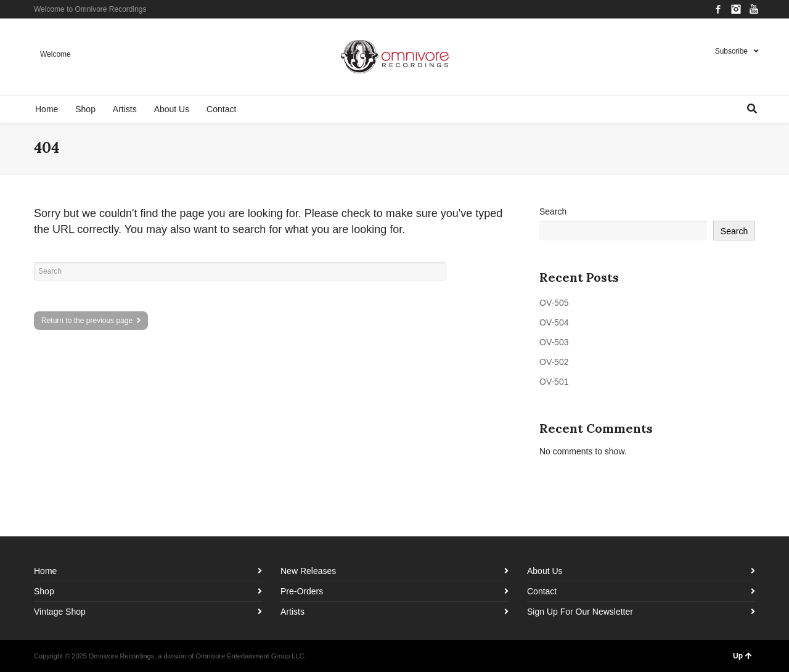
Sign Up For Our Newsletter (580, 612)
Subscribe (731, 51)
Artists (292, 612)
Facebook (718, 9)
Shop (44, 591)
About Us (545, 571)
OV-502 (554, 362)
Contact (542, 591)
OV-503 (554, 342)
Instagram (736, 9)
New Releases (308, 571)
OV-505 (554, 303)
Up (742, 656)
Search (553, 211)
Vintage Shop (60, 612)
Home (45, 571)
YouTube (754, 9)
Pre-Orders (302, 591)
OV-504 (554, 322)
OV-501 (554, 382)
